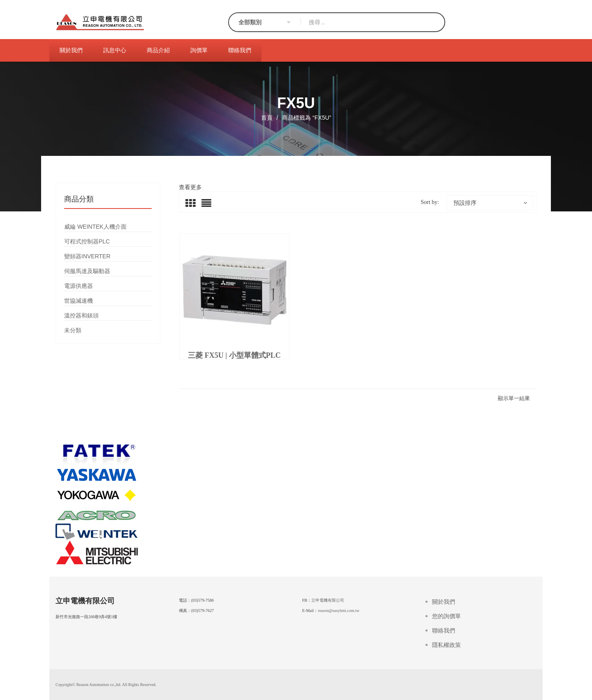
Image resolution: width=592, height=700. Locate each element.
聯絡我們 (444, 631)
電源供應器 (79, 286)
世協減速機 (79, 301)
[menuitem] (71, 50)
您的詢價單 (446, 616)
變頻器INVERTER (87, 256)
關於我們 (444, 602)
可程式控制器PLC (87, 241)
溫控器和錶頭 (81, 315)
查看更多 (190, 187)
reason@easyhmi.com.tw (339, 611)
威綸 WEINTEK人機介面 (95, 227)
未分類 (73, 330)
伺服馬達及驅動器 (87, 271)
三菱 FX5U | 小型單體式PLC (234, 355)
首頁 (267, 118)
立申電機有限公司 (328, 600)
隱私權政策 (446, 645)
